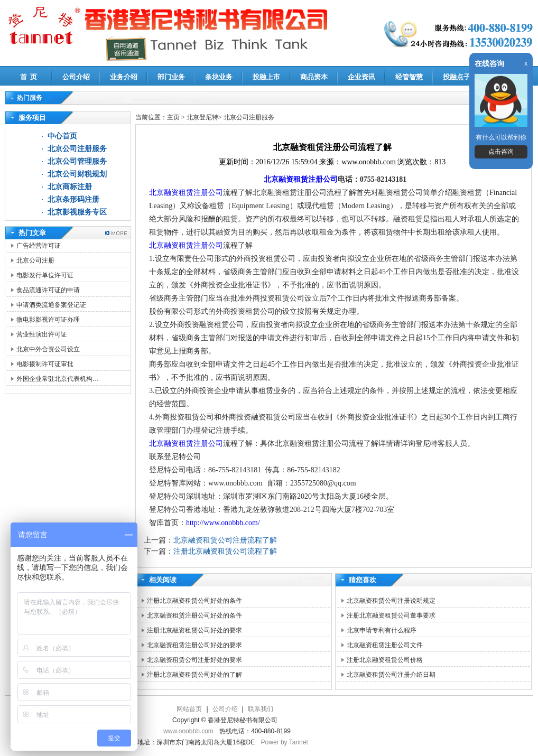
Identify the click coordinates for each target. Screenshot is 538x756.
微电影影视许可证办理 (48, 320)
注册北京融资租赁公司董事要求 (391, 615)
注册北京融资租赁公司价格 (385, 660)
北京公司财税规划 (77, 174)
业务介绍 (124, 77)
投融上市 (266, 77)
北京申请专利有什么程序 (382, 630)
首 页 (29, 77)
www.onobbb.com (188, 731)
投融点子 (457, 77)
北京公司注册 (35, 260)
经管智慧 (409, 77)
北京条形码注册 (73, 199)
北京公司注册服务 (77, 149)
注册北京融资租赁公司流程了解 (225, 551)
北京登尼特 (202, 117)
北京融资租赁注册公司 (301, 179)
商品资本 (314, 77)
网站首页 (189, 709)
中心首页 (62, 136)
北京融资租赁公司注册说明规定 (391, 601)
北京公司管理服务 (77, 161)
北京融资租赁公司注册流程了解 (225, 540)
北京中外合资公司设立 (48, 349)
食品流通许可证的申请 (48, 290)
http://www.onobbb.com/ (223, 523)
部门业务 (171, 77)
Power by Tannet (285, 742)
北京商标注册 (70, 187)
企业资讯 (361, 77)
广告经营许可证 (39, 246)
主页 (173, 117)
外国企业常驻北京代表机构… (58, 379)
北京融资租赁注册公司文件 (385, 645)
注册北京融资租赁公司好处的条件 (194, 601)
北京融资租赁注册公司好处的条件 (194, 615)
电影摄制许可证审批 (45, 364)
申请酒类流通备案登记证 (51, 305)
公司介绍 (76, 77)
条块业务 (219, 77)
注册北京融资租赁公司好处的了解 (194, 675)
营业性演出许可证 (42, 334)
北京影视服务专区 (77, 212)
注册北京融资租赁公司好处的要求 (194, 630)
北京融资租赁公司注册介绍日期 (391, 675)
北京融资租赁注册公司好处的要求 (194, 645)
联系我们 (261, 709)
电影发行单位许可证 (45, 275)
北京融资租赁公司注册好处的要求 (194, 660)
